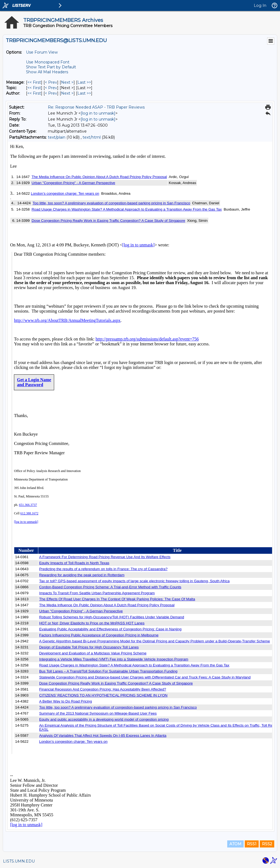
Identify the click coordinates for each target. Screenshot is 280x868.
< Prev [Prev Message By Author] (51, 93)
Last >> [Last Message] (84, 82)
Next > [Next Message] (67, 82)
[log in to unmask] (98, 113)
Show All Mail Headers (47, 72)
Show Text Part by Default (51, 67)
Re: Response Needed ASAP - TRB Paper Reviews (96, 107)
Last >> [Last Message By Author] (84, 93)
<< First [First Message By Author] (34, 93)
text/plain (57, 137)
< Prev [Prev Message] (51, 82)
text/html (92, 137)
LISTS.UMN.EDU (19, 861)
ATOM (235, 844)
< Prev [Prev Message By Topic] (51, 88)
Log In (260, 5)
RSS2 (267, 844)
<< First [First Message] (34, 82)
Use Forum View (42, 52)
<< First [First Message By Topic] (34, 88)
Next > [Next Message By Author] (67, 93)
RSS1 (252, 844)
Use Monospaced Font (48, 62)
